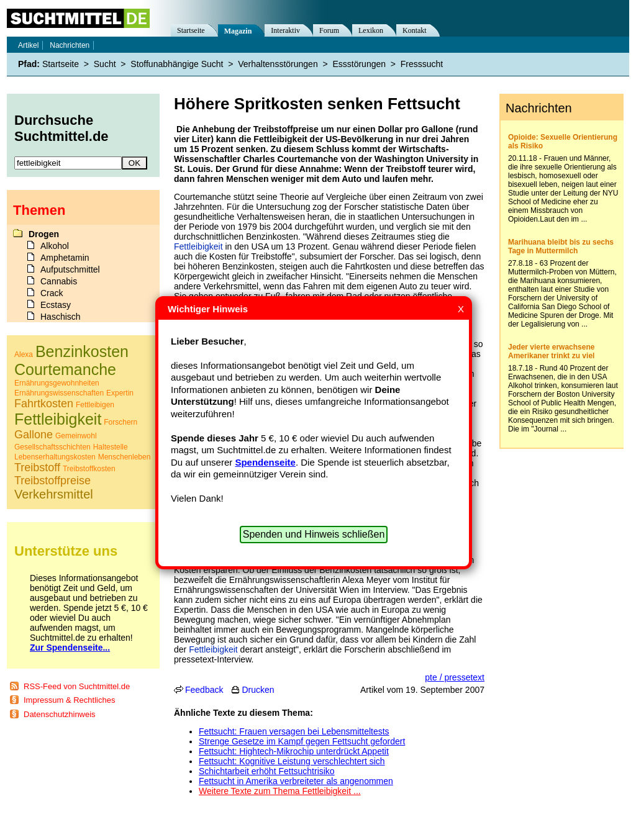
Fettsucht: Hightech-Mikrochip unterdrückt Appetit (294, 751)
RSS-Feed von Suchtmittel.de (77, 686)
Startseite (191, 30)
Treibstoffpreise (52, 481)
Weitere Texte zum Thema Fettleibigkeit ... (280, 791)
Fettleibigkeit (198, 246)
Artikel (28, 45)
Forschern (120, 422)
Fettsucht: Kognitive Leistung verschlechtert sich (292, 761)
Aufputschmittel (70, 269)
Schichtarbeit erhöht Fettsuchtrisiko (267, 771)
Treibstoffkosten (89, 469)
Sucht (105, 64)
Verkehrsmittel (54, 494)
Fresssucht (422, 64)
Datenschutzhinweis (60, 714)
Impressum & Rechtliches (69, 700)
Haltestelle (111, 447)
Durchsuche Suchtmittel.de (61, 128)
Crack (52, 293)
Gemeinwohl (76, 436)
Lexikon (371, 30)
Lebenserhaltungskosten (55, 457)
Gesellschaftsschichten (52, 447)
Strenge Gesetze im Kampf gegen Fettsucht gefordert (302, 741)
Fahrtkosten (44, 404)
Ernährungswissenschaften (59, 393)
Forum (329, 30)
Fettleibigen (95, 405)
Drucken (258, 690)
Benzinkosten (82, 351)
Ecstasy (56, 305)
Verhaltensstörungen (278, 64)
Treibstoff (37, 467)
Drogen (44, 234)
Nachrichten (70, 45)
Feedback (204, 690)
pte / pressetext (455, 677)
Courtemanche (65, 369)
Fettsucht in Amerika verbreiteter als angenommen (296, 781)
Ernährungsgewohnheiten (57, 383)
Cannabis (59, 281)
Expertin (120, 393)
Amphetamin (65, 258)
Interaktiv (285, 30)
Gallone (34, 435)
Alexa (24, 355)
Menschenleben (125, 457)
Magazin (238, 31)
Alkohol (55, 246)
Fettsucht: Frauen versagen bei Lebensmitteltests (294, 731)
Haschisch (61, 317)
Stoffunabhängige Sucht (177, 64)
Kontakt (415, 30)
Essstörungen (359, 64)
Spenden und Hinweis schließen (314, 534)
